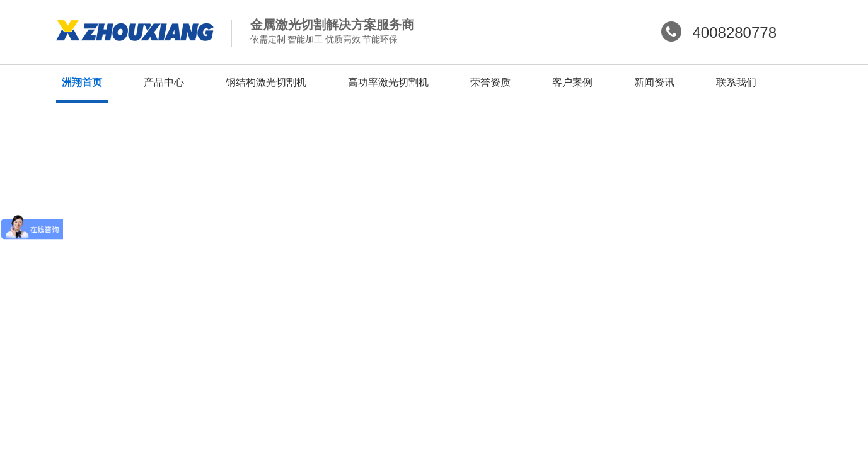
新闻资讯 (654, 82)
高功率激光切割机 (388, 82)
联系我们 (736, 82)
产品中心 (164, 82)
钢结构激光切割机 (266, 82)
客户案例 (572, 82)
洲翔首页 (82, 82)
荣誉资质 (490, 82)
